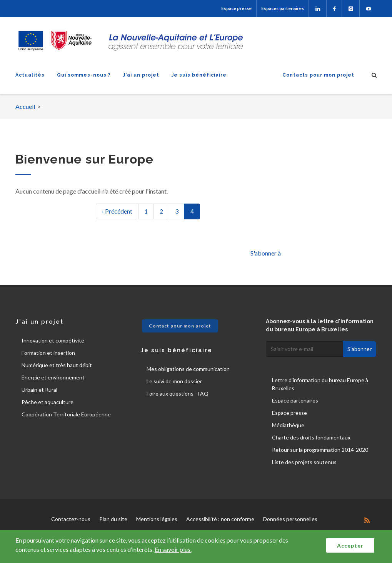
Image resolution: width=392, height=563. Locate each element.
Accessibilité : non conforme (220, 519)
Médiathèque (288, 425)
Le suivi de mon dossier (174, 381)
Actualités (30, 75)
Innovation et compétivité (53, 340)
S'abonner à (266, 253)
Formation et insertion (48, 353)
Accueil (25, 106)
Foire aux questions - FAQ (178, 393)
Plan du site (113, 519)
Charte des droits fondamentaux (311, 437)
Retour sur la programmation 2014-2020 (320, 450)
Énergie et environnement (53, 377)
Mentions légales (157, 519)
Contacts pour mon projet (318, 75)
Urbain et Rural (39, 390)
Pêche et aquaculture (48, 402)
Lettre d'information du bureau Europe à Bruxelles (320, 384)
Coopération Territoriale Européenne (66, 414)
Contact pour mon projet (180, 326)
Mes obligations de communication (188, 369)
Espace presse (236, 8)
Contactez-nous (71, 519)
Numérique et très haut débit (57, 365)
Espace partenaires (295, 400)
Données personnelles (290, 519)
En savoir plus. (173, 549)
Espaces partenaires (283, 8)
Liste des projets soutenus (304, 462)
